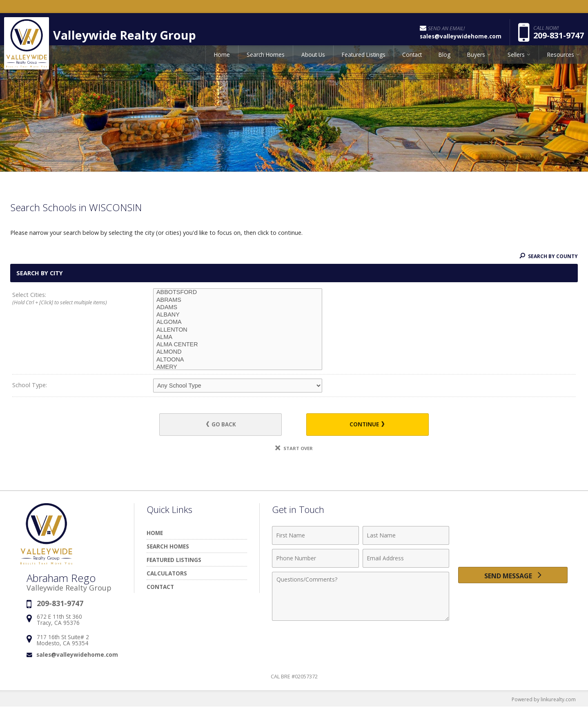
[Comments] (361, 598)
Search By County (547, 256)
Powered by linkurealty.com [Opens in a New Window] (541, 701)
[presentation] (513, 542)
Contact (412, 63)
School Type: (30, 385)
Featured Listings (364, 63)
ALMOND (238, 352)
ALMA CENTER (238, 345)
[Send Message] (513, 579)
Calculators (167, 575)
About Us (313, 63)
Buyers (476, 63)
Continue (360, 425)
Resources (561, 63)
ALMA (238, 337)
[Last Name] (406, 537)
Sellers (516, 63)
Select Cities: (69, 299)
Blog (444, 63)
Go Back (228, 425)
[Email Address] (406, 560)
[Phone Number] (315, 560)
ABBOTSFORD (238, 292)
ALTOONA (238, 360)
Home (222, 63)
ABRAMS (238, 300)
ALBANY (238, 315)
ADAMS (238, 308)
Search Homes (266, 63)
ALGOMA (238, 322)
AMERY (238, 367)
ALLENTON (238, 330)
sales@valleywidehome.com (77, 656)
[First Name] (315, 537)
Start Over (294, 450)
